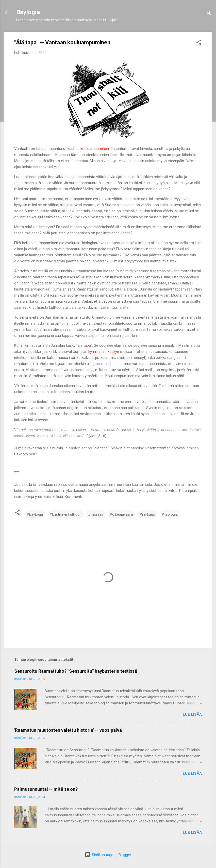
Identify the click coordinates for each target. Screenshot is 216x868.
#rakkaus (147, 514)
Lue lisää (192, 715)
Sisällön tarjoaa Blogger (108, 855)
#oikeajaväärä (121, 514)
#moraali (96, 514)
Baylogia (28, 12)
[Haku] (209, 14)
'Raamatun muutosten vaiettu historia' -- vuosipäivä (68, 730)
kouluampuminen (95, 149)
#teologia (170, 514)
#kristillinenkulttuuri (65, 514)
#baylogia (35, 514)
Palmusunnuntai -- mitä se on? (46, 789)
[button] (199, 43)
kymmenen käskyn (104, 352)
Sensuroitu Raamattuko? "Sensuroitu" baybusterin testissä (76, 671)
